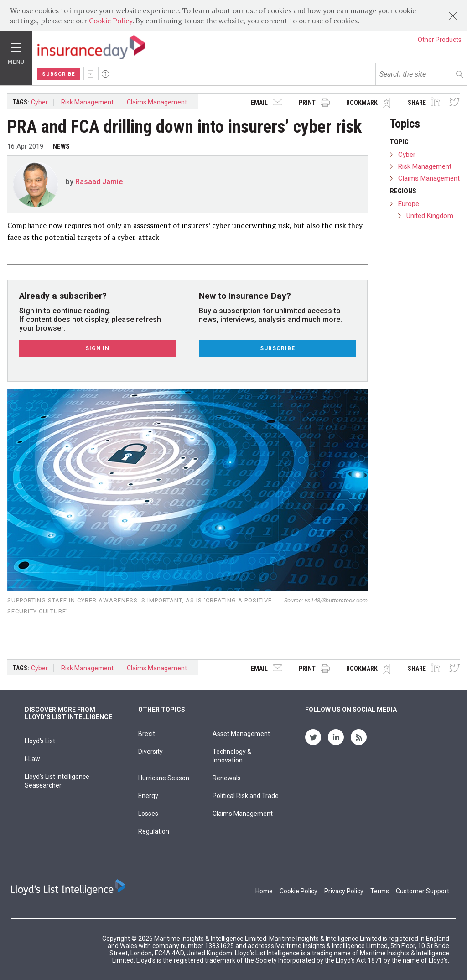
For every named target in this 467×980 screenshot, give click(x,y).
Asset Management (241, 734)
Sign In (91, 74)
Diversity (150, 752)
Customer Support (423, 891)
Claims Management (157, 102)
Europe (409, 204)
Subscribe (59, 74)
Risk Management (87, 102)
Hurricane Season (164, 778)
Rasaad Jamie (99, 182)
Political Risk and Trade (246, 796)
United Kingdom (430, 216)
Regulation (154, 831)
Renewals (227, 778)
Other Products (440, 40)
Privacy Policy (344, 891)
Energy (148, 796)
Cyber (39, 102)
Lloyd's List (40, 741)
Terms (380, 891)
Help (105, 74)
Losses (148, 814)
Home (264, 891)
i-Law (32, 759)
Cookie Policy (111, 21)
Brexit (147, 734)
